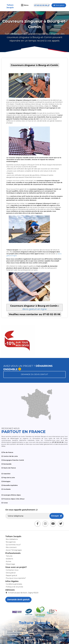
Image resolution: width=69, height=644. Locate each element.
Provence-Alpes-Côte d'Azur (14, 499)
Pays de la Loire (9, 478)
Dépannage (10, 564)
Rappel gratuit (11, 575)
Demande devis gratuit (18, 600)
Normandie (7, 464)
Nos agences (11, 542)
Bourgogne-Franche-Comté (14, 460)
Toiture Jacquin (10, 6)
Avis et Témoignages (14, 550)
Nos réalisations (12, 539)
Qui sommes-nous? (13, 545)
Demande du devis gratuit (34, 374)
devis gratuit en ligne (34, 309)
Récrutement (11, 547)
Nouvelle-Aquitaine (10, 485)
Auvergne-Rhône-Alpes (12, 495)
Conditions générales (14, 584)
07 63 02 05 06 (42, 5)
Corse (5, 503)
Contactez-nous (12, 570)
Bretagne (7, 481)
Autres (8, 561)
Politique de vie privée (14, 587)
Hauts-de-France (10, 468)
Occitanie (7, 489)
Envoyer (56, 516)
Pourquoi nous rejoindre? (16, 578)
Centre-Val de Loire (11, 456)
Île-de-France (8, 452)
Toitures (9, 556)
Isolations (9, 559)
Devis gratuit (59, 5)
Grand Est (7, 474)
